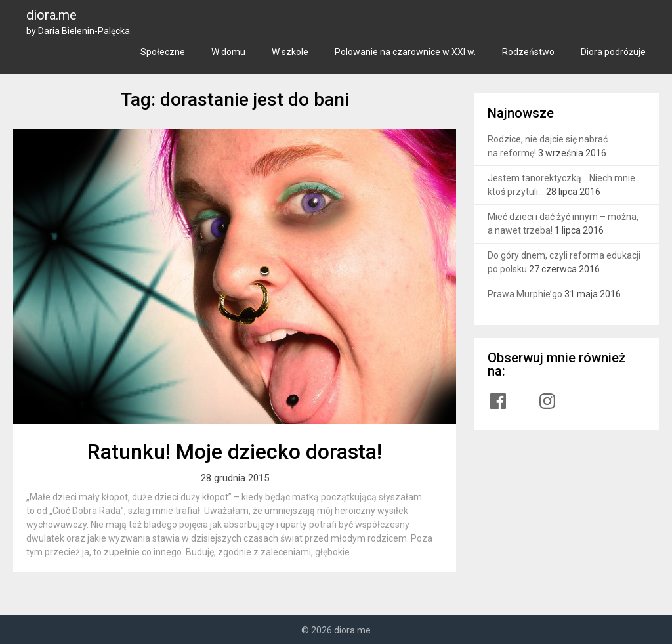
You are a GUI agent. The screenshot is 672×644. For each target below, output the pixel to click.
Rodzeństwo (528, 52)
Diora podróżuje (613, 52)
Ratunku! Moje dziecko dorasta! (235, 452)
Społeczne (163, 52)
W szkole (290, 52)
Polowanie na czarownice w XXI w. (405, 52)
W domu (228, 52)
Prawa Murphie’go (525, 294)
